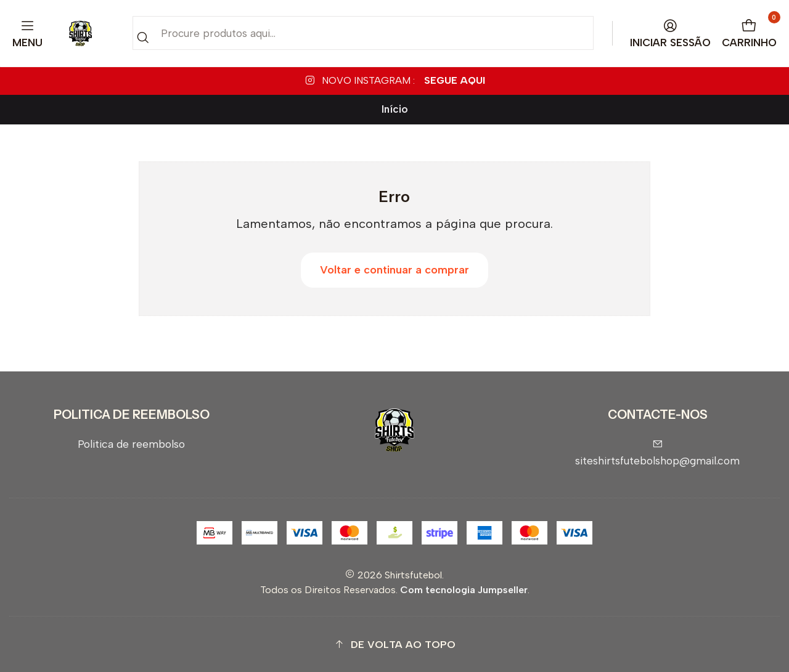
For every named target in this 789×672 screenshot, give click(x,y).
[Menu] (28, 34)
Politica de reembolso (131, 444)
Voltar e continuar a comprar (394, 270)
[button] (394, 645)
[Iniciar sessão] (671, 34)
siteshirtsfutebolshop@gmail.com (657, 453)
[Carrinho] (750, 34)
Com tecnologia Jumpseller (464, 590)
